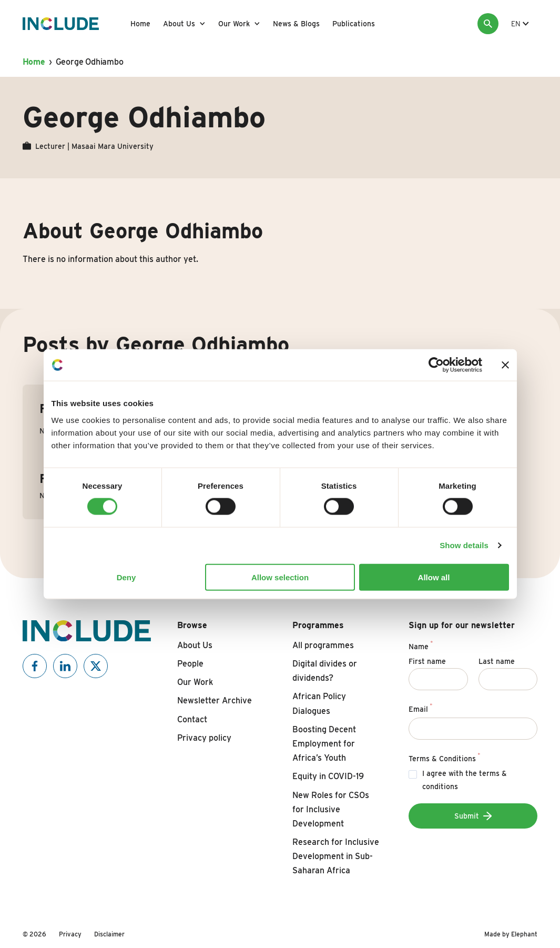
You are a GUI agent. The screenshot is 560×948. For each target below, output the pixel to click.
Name (421, 645)
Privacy (70, 934)
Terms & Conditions (444, 757)
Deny (126, 577)
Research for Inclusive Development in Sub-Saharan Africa (336, 856)
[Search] (488, 24)
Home (140, 24)
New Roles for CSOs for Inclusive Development (331, 809)
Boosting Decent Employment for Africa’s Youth (324, 744)
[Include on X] (96, 666)
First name (427, 661)
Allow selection (280, 577)
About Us (179, 24)
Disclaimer (109, 934)
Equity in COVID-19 (328, 776)
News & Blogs (296, 24)
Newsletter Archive (215, 700)
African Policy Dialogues (319, 703)
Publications (354, 24)
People (190, 664)
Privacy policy (204, 738)
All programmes (323, 645)
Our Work (234, 24)
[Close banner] (505, 365)
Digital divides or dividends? (325, 671)
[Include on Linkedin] (65, 666)
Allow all (434, 577)
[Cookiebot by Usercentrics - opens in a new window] (436, 365)
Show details (464, 545)
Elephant (524, 934)
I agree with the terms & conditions (465, 780)
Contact (192, 719)
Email (420, 708)
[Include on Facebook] (35, 666)
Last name (497, 661)
